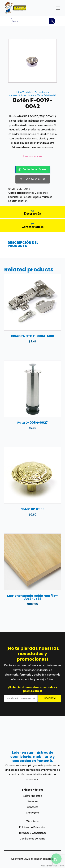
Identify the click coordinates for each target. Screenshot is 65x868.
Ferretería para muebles (38, 197)
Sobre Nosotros (32, 796)
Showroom (33, 813)
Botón (24, 201)
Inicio (19, 92)
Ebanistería (28, 92)
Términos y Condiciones (32, 833)
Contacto (33, 807)
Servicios (33, 801)
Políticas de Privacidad (33, 827)
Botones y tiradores (28, 95)
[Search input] (30, 21)
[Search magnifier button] (52, 21)
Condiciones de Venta (32, 838)
